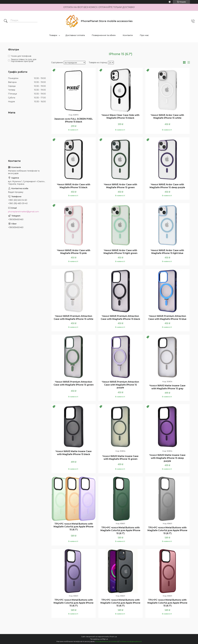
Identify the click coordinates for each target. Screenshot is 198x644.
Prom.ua (113, 637)
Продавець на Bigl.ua (99, 639)
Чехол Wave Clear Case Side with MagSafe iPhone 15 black (120, 117)
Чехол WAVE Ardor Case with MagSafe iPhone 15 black (74, 186)
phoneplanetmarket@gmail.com (24, 212)
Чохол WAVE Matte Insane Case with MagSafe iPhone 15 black (74, 453)
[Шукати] (6, 21)
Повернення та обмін (104, 35)
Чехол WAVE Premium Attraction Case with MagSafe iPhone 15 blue (167, 318)
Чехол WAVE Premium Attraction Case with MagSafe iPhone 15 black (120, 318)
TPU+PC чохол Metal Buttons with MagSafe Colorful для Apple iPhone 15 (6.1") (74, 527)
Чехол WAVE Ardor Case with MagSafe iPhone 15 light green (120, 252)
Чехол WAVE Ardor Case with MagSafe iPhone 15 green (120, 186)
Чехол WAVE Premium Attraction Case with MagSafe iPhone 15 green (74, 383)
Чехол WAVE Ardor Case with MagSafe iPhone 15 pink (74, 252)
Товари (53, 35)
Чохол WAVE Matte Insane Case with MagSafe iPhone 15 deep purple (167, 458)
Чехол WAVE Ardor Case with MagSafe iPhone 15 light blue (167, 252)
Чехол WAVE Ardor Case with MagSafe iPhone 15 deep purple (167, 186)
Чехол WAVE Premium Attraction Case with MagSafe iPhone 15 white (74, 318)
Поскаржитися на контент (106, 641)
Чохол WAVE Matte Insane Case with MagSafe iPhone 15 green (120, 458)
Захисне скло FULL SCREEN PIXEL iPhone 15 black (74, 120)
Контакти (128, 35)
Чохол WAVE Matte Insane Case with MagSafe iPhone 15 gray (167, 387)
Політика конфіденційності (130, 641)
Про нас (144, 35)
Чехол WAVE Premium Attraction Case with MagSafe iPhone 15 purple (120, 385)
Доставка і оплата (75, 35)
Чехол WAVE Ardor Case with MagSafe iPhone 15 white (167, 117)
